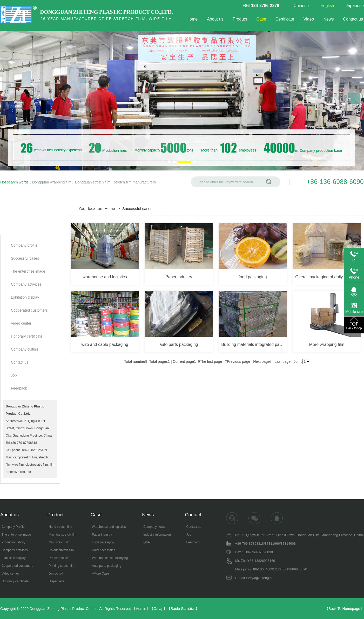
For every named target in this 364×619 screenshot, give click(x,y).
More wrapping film (327, 344)
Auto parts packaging (107, 566)
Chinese (301, 6)
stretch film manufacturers (135, 182)
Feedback (19, 388)
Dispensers (56, 581)
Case (261, 19)
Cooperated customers (29, 310)
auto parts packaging (179, 344)
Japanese (355, 6)
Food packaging (103, 542)
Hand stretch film (60, 527)
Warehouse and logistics (109, 527)
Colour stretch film (61, 550)
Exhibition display (25, 297)
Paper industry (179, 277)
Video (309, 19)
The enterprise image (28, 271)
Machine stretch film (62, 535)
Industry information (157, 535)
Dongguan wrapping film (52, 182)
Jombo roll (56, 574)
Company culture (25, 349)
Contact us (353, 19)
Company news (154, 527)
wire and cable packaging (105, 344)
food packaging (253, 277)
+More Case (100, 574)
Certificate (285, 19)
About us (215, 19)
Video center (21, 323)
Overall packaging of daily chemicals (328, 277)
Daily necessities (103, 550)
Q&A (147, 542)
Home (192, 19)
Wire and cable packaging (110, 558)
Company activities (26, 284)
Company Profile (13, 527)
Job (14, 375)
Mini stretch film (59, 542)
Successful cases (25, 258)
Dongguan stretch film (93, 182)
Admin (141, 609)
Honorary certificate (27, 336)
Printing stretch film (62, 566)
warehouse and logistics (105, 277)
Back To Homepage (344, 609)
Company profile (24, 245)
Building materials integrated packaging (254, 344)
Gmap (158, 609)
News (329, 19)
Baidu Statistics (183, 609)
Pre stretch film (59, 558)
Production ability (13, 542)
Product (240, 19)
